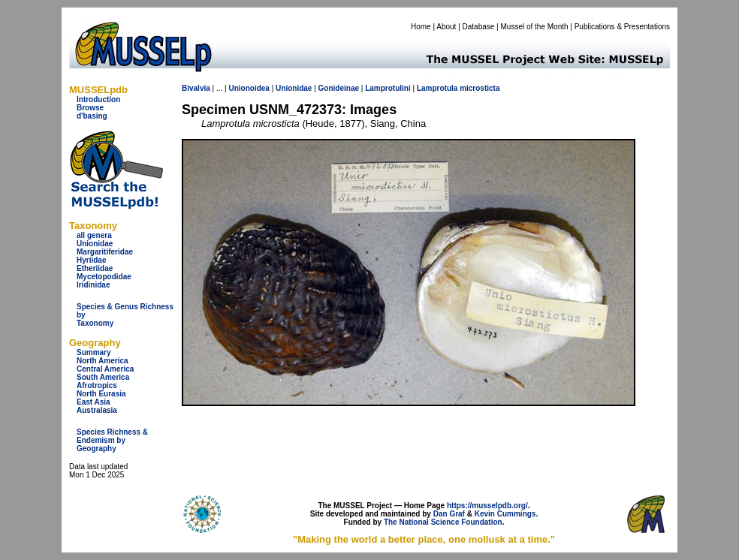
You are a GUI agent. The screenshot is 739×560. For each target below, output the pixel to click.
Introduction (98, 99)
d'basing (92, 116)
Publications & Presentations (622, 27)
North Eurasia (101, 394)
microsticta (480, 88)
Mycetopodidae (104, 277)
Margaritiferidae (105, 252)
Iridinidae (93, 285)
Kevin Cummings (505, 514)
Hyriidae (91, 260)
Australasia (97, 410)
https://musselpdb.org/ (487, 506)
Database (479, 27)
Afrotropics (97, 385)
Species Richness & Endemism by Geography (112, 440)
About (446, 27)
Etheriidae (95, 268)
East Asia (94, 402)
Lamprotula (437, 88)
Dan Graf (449, 514)
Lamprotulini (388, 88)
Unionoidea (249, 88)
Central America (105, 369)
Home (421, 27)
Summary (94, 352)
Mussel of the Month (535, 27)
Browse (90, 108)
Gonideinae (339, 88)
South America (103, 377)
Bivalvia (196, 88)
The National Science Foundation (443, 522)
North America (103, 361)
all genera (94, 235)
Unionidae (95, 244)
